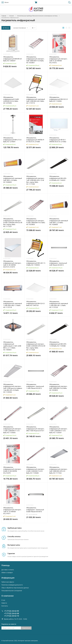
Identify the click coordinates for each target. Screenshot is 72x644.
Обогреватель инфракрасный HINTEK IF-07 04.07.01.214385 (35, 140)
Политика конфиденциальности (12, 585)
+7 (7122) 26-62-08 (11, 613)
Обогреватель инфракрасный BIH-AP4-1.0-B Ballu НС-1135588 (58, 344)
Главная (4, 16)
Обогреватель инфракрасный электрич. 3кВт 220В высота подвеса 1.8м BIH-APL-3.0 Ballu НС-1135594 (13, 388)
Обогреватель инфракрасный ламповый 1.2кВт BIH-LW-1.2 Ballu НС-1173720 (59, 304)
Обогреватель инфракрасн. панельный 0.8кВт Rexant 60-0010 (35, 510)
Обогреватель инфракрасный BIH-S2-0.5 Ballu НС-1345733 (35, 303)
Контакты (5, 606)
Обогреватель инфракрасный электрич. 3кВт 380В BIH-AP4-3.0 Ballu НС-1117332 (58, 470)
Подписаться (26, 628)
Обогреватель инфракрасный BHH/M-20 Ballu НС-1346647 (12, 59)
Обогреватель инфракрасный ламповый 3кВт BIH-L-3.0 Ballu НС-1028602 (13, 179)
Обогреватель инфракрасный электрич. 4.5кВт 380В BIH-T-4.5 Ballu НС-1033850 (36, 222)
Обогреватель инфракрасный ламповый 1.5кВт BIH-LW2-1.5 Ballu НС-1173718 (13, 304)
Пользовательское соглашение (12, 591)
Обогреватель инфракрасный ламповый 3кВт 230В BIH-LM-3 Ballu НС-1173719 (36, 100)
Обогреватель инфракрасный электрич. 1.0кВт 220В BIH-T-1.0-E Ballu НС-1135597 (58, 430)
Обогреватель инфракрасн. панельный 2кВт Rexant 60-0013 (58, 263)
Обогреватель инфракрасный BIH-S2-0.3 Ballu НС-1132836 (59, 99)
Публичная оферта (8, 582)
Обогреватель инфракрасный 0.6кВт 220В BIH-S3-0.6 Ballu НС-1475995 (11, 100)
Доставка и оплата (8, 570)
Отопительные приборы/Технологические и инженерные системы (37, 16)
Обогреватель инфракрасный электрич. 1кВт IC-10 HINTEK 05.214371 (12, 511)
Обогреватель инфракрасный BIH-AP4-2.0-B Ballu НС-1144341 (58, 178)
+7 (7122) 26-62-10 (11, 616)
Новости (4, 603)
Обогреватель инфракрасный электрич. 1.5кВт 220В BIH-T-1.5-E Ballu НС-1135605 (12, 430)
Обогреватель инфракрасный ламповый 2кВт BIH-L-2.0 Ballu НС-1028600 (59, 222)
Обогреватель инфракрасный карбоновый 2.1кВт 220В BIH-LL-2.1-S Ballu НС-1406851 (12, 346)
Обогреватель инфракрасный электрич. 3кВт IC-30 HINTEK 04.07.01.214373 (12, 264)
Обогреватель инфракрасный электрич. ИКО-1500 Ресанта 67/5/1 (35, 429)
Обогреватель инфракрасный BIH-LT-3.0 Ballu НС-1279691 (12, 140)
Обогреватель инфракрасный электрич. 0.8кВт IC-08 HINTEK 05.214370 (12, 470)
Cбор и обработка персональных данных (15, 588)
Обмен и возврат (7, 573)
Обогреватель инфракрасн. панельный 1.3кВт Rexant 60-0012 (35, 386)
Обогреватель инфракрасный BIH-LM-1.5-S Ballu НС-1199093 (36, 263)
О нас (3, 600)
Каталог (12, 16)
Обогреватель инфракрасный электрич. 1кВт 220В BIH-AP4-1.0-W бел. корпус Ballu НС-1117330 (35, 180)
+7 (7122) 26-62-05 (11, 611)
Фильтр (6, 28)
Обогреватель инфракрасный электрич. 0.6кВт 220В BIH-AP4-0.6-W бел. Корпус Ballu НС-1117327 (13, 223)
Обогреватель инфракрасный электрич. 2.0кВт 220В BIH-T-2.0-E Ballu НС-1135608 (35, 470)
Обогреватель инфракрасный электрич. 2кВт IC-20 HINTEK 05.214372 (58, 60)
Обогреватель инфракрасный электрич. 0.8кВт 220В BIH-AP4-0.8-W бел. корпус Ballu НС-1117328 (36, 346)
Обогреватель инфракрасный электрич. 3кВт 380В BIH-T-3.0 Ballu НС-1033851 (35, 60)
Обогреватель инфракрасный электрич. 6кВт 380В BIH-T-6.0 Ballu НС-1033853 (58, 387)
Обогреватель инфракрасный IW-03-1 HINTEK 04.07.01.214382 (58, 140)
